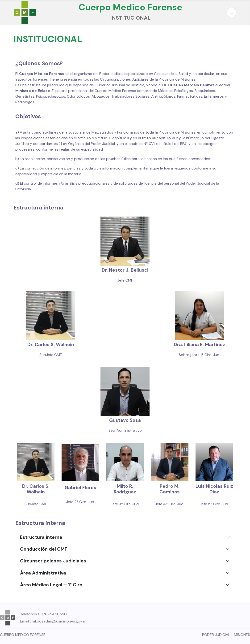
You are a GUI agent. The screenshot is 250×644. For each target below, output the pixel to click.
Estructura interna (41, 537)
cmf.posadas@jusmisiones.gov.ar (58, 621)
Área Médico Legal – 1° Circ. (52, 585)
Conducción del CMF (44, 549)
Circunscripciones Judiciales (53, 561)
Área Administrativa (43, 573)
